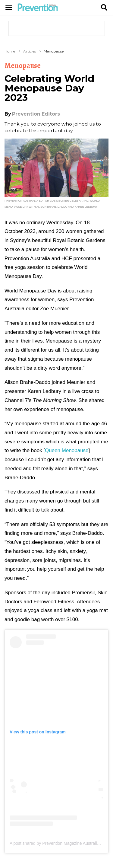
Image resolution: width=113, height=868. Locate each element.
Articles (30, 51)
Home (10, 51)
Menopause (54, 51)
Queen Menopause (67, 450)
